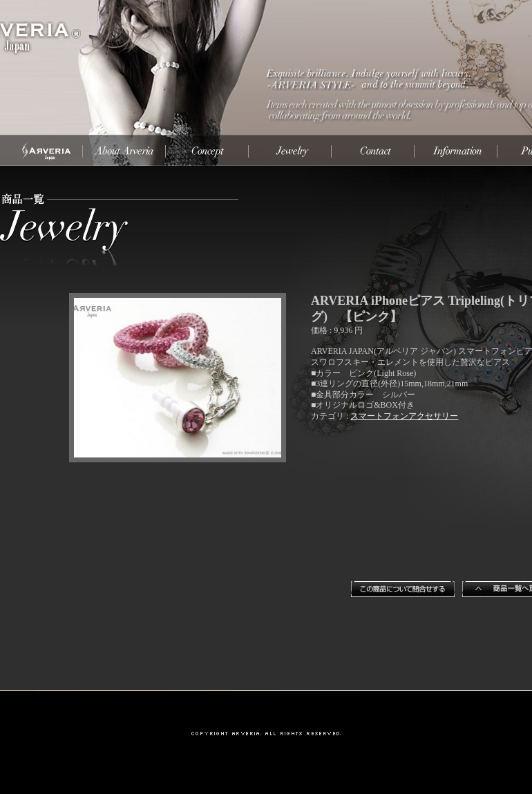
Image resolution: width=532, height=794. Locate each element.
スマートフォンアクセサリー (404, 416)
